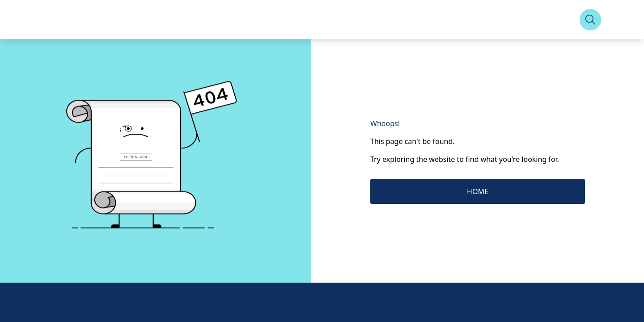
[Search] (590, 20)
